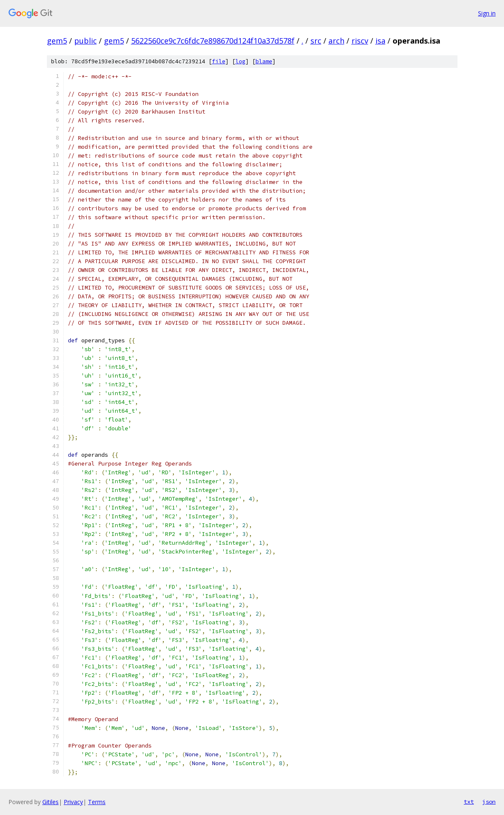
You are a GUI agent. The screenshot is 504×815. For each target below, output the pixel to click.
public (85, 41)
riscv (360, 41)
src (316, 41)
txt (469, 802)
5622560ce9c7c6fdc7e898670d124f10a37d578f (213, 41)
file (219, 61)
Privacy (73, 802)
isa (380, 41)
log (240, 61)
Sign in (487, 13)
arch (336, 41)
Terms (97, 802)
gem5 (57, 41)
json (489, 802)
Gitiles (50, 802)
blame (264, 61)
